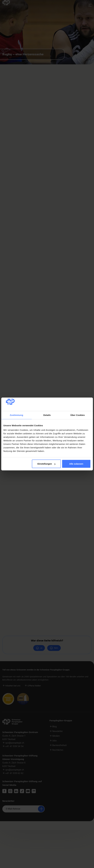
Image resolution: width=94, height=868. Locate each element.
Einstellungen (46, 464)
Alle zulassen (76, 464)
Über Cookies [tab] (78, 415)
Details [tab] (47, 415)
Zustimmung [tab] (16, 415)
